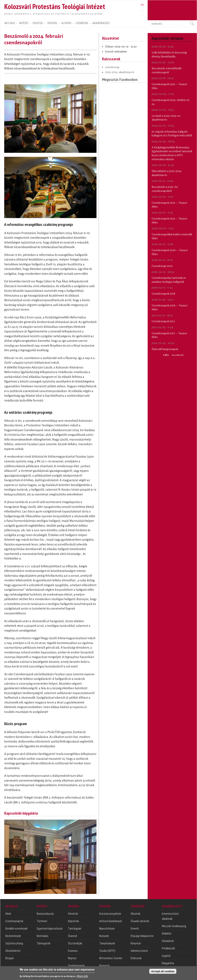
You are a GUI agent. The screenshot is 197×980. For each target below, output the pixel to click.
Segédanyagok (76, 965)
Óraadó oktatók (140, 921)
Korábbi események (16, 928)
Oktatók (135, 914)
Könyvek (104, 936)
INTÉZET (24, 23)
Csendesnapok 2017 (163, 321)
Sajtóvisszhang (14, 943)
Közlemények (13, 936)
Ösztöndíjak (75, 943)
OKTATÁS (52, 23)
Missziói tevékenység (174, 926)
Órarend (73, 936)
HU (142, 5)
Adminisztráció (139, 951)
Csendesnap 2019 (162, 266)
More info (82, 977)
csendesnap (112, 67)
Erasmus (73, 951)
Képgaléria (168, 963)
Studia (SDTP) (107, 951)
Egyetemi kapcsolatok (50, 928)
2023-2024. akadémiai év (120, 72)
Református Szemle (111, 958)
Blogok (10, 958)
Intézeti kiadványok (111, 921)
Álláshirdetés (13, 951)
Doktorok (136, 958)
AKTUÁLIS (10, 23)
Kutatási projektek (110, 914)
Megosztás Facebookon (120, 79)
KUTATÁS (66, 23)
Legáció (166, 956)
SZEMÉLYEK (82, 23)
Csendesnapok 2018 (163, 294)
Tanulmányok (107, 943)
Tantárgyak (75, 928)
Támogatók (44, 943)
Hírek (8, 914)
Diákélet (167, 933)
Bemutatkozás (45, 914)
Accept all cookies (163, 972)
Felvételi (73, 914)
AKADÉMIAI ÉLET (101, 23)
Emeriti (135, 928)
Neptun (72, 958)
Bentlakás (43, 936)
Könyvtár (104, 965)
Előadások (168, 941)
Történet (42, 921)
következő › (178, 355)
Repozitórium (107, 928)
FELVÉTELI (38, 23)
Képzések (73, 921)
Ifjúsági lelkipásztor (142, 936)
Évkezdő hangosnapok (165, 349)
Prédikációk (168, 948)
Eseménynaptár (14, 921)
